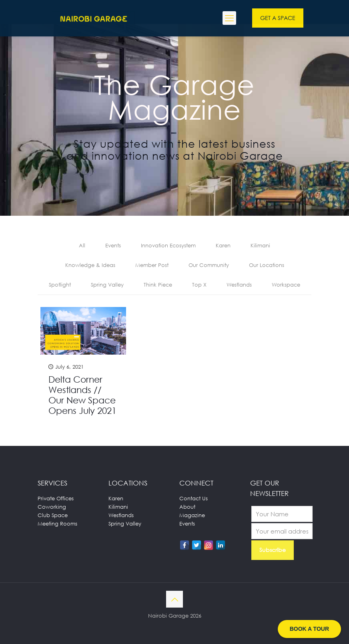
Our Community (209, 265)
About (187, 507)
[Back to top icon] (174, 599)
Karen (223, 245)
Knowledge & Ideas (90, 265)
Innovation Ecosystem (168, 245)
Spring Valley (107, 285)
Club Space (53, 515)
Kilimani (260, 245)
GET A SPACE (278, 18)
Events (113, 245)
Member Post (152, 265)
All (82, 245)
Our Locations (267, 265)
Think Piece (158, 285)
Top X (199, 285)
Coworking (52, 507)
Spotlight (60, 285)
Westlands (239, 285)
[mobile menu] (229, 18)
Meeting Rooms (57, 524)
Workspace (286, 285)
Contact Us (194, 498)
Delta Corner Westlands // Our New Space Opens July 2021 (82, 395)
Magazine (192, 515)
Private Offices (56, 498)
